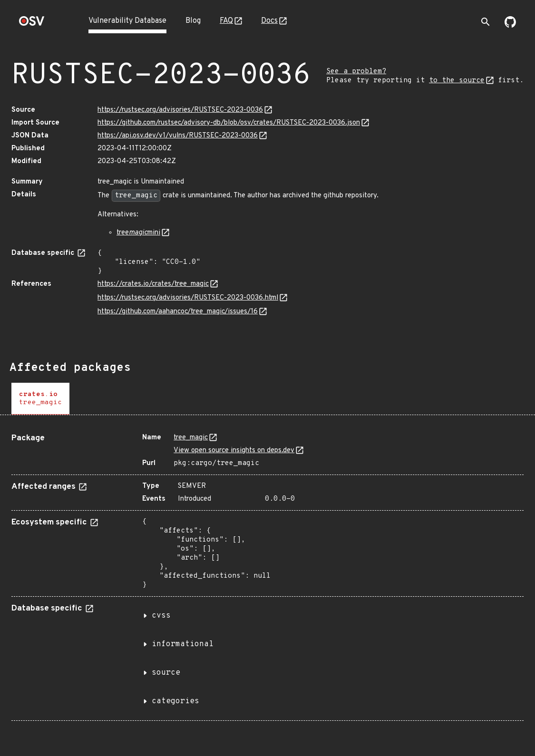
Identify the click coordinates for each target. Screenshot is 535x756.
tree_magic (191, 438)
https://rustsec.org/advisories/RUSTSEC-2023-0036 (180, 110)
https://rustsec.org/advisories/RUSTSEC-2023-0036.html (188, 298)
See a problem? (356, 72)
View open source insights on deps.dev (234, 451)
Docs (269, 21)
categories (175, 701)
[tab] (40, 399)
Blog (193, 21)
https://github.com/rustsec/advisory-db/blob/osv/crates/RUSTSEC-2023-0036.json (229, 123)
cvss (161, 616)
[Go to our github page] (510, 26)
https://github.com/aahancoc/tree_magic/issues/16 (178, 312)
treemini (138, 233)
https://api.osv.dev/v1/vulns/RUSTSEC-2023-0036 (178, 136)
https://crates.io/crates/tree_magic (153, 284)
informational (183, 644)
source (166, 673)
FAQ (226, 21)
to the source (457, 81)
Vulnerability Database (127, 21)
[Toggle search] (486, 22)
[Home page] (32, 24)
